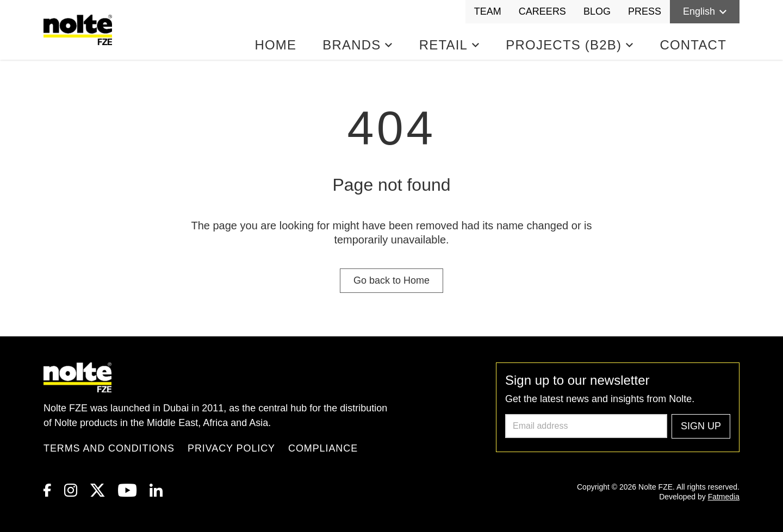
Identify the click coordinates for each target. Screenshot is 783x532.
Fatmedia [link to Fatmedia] (724, 497)
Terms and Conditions (109, 448)
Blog (597, 11)
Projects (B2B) (570, 45)
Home (275, 45)
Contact (693, 45)
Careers (542, 11)
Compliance (323, 448)
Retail (450, 45)
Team (488, 11)
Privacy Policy (231, 448)
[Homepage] (80, 30)
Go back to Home (391, 280)
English (705, 11)
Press (645, 11)
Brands (358, 45)
